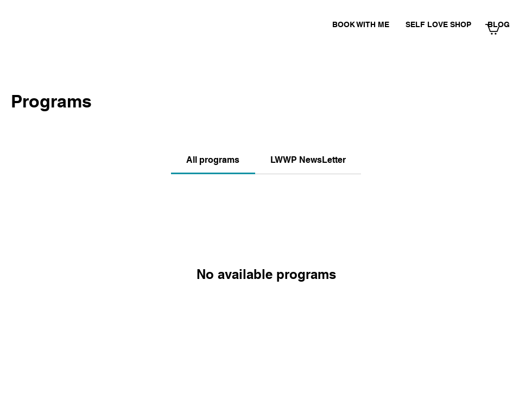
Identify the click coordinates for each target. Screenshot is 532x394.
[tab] (213, 160)
